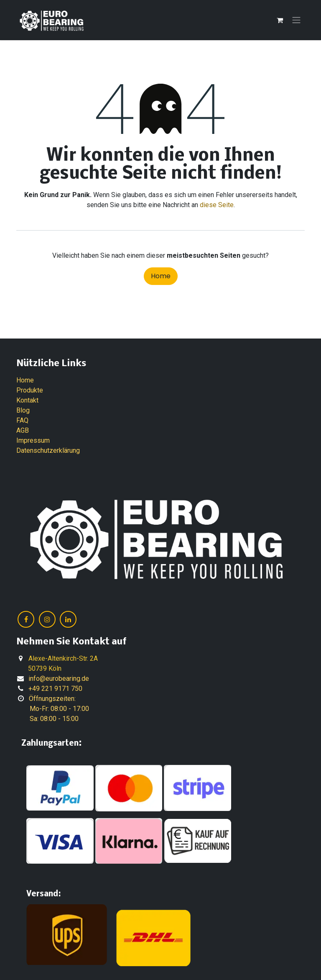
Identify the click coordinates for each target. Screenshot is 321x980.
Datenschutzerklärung (48, 450)
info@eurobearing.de (59, 679)
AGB (23, 430)
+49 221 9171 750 (55, 689)
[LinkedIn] (68, 619)
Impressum (33, 440)
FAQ (22, 420)
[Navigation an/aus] (296, 20)
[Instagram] (47, 619)
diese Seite (217, 205)
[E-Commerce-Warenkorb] (280, 20)
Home (161, 276)
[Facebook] (26, 619)
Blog (23, 410)
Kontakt (27, 400)
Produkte (30, 390)
